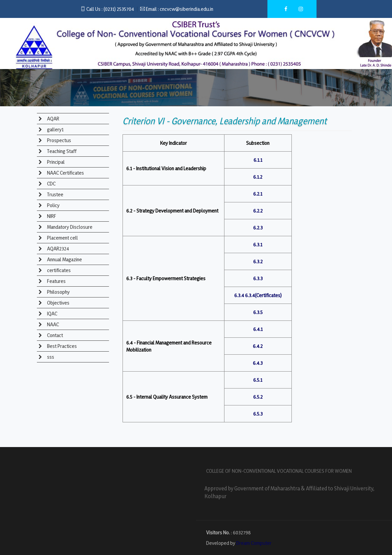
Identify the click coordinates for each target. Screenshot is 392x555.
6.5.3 (258, 414)
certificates (58, 270)
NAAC (52, 324)
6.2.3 (258, 228)
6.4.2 (258, 346)
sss (50, 357)
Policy (53, 205)
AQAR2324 (58, 249)
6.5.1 (258, 380)
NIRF (51, 216)
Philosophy (58, 292)
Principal (55, 162)
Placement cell (62, 238)
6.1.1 (258, 160)
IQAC (52, 314)
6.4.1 (258, 329)
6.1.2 (258, 177)
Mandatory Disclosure (69, 227)
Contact (55, 335)
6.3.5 (258, 312)
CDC (51, 184)
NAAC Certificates (65, 173)
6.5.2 (258, 397)
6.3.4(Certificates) (263, 295)
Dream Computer (254, 543)
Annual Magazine (64, 259)
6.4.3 (258, 363)
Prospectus (59, 140)
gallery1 (55, 129)
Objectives (58, 303)
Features (56, 281)
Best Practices (61, 346)
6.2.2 (258, 211)
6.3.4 (239, 295)
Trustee (55, 194)
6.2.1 (258, 194)
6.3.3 (258, 278)
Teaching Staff (61, 151)
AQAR (53, 119)
